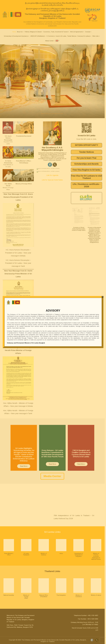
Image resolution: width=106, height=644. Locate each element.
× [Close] (102, 297)
